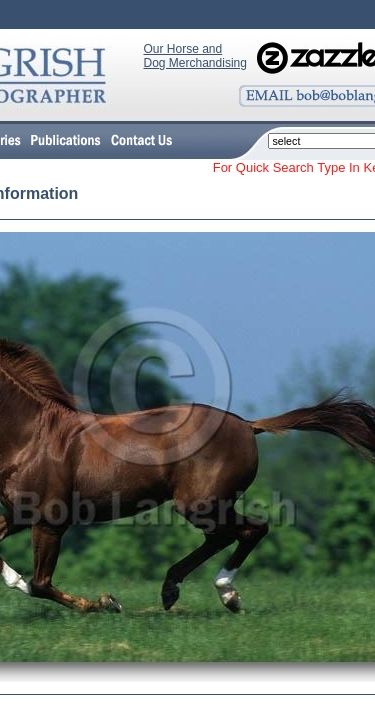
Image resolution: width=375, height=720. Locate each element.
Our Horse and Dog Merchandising (195, 56)
